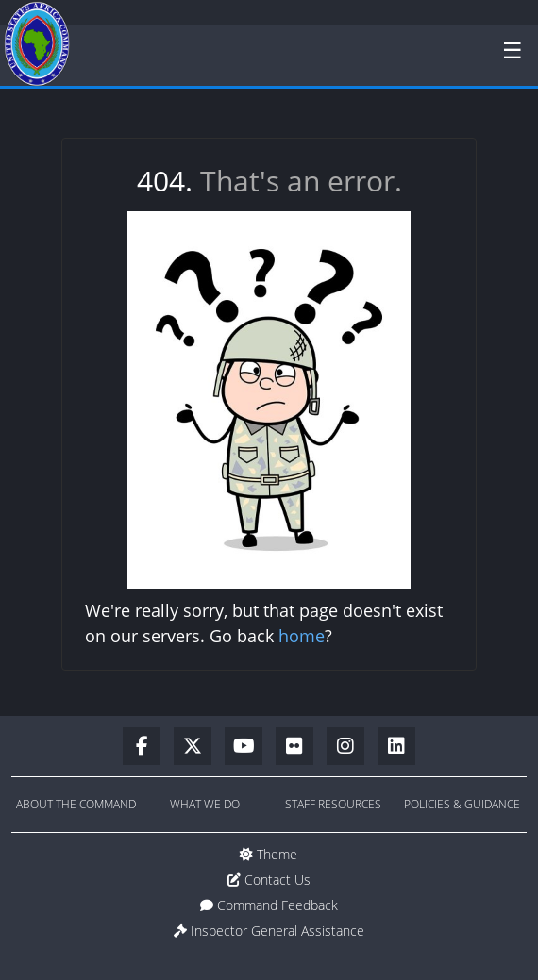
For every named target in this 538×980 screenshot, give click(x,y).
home (302, 636)
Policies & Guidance (462, 804)
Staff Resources (333, 804)
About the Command (76, 804)
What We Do (205, 804)
